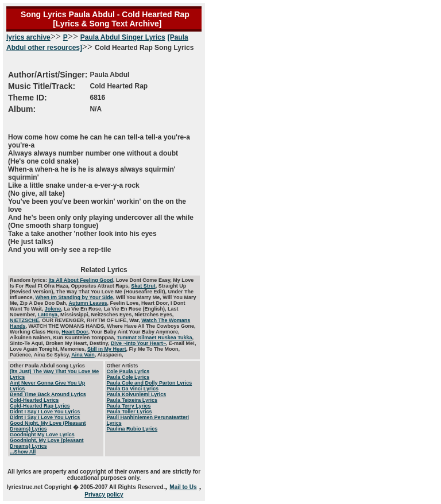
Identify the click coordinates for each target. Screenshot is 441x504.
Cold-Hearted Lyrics (34, 400)
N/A (96, 109)
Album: (22, 109)
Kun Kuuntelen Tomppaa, (85, 338)
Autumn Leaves (88, 303)
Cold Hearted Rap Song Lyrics (100, 80)
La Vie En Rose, (84, 309)
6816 (97, 98)
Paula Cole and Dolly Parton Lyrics (150, 383)
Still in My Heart (107, 349)
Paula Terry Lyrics (129, 406)
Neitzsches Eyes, (113, 315)
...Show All (23, 452)
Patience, (22, 355)
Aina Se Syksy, (53, 355)
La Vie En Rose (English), (136, 309)
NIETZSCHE (24, 320)
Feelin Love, (126, 303)
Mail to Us (183, 487)
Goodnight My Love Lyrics (42, 435)
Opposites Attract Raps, (101, 286)
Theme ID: (28, 98)
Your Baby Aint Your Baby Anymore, (135, 332)
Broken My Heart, (68, 343)
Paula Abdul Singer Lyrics (123, 37)
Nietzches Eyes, (154, 315)
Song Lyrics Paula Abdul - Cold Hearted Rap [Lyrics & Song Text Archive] (104, 19)
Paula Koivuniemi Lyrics (137, 394)
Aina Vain (83, 355)
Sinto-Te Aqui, (28, 343)
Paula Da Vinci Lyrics (133, 389)
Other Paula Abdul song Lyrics (47, 366)
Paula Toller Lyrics (129, 412)
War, (135, 320)
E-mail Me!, (183, 343)
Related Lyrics (104, 270)
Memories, (74, 349)
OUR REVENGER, (64, 320)
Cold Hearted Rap (119, 86)
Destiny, (100, 343)
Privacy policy (104, 495)
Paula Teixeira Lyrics (132, 400)
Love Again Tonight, (35, 349)
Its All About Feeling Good (81, 280)
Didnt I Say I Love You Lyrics (45, 412)
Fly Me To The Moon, (154, 349)
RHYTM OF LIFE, (108, 320)
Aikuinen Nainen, (32, 338)
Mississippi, (76, 315)
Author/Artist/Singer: (48, 75)
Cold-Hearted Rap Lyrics (40, 406)
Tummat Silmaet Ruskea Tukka (154, 338)
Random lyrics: (29, 280)
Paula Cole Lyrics (128, 377)
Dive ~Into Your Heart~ (138, 343)
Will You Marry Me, (140, 297)
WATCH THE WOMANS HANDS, (68, 326)
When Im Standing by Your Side (74, 297)
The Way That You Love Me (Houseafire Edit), (112, 292)
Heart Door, (156, 303)
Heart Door (75, 332)
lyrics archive (28, 37)
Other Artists (123, 366)
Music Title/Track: (42, 86)
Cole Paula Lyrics (128, 371)
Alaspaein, (110, 355)
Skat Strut (143, 286)
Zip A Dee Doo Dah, (45, 303)
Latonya (48, 315)
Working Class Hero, (36, 332)
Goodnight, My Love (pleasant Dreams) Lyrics (47, 443)
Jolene (53, 309)
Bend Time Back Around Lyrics (48, 394)
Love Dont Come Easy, (144, 280)
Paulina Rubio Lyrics (132, 429)
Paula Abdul (109, 75)
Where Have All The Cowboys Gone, (151, 326)
